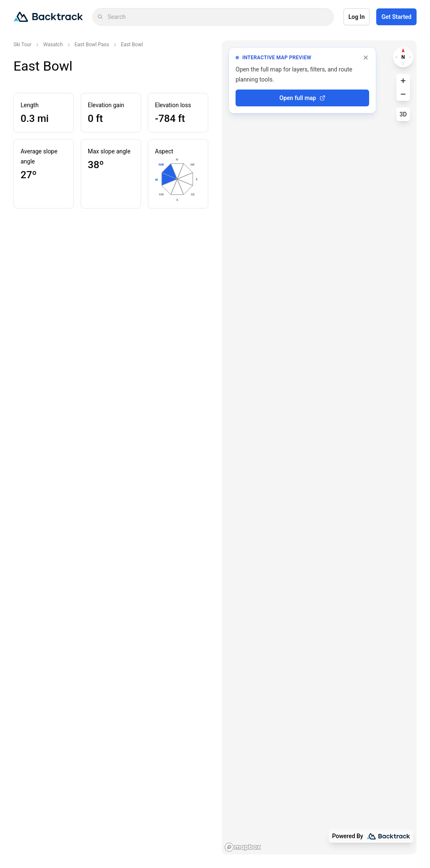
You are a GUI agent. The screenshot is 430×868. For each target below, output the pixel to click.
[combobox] (218, 17)
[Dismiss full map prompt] (366, 58)
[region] (319, 447)
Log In (357, 17)
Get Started (396, 17)
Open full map (302, 98)
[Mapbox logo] (243, 847)
